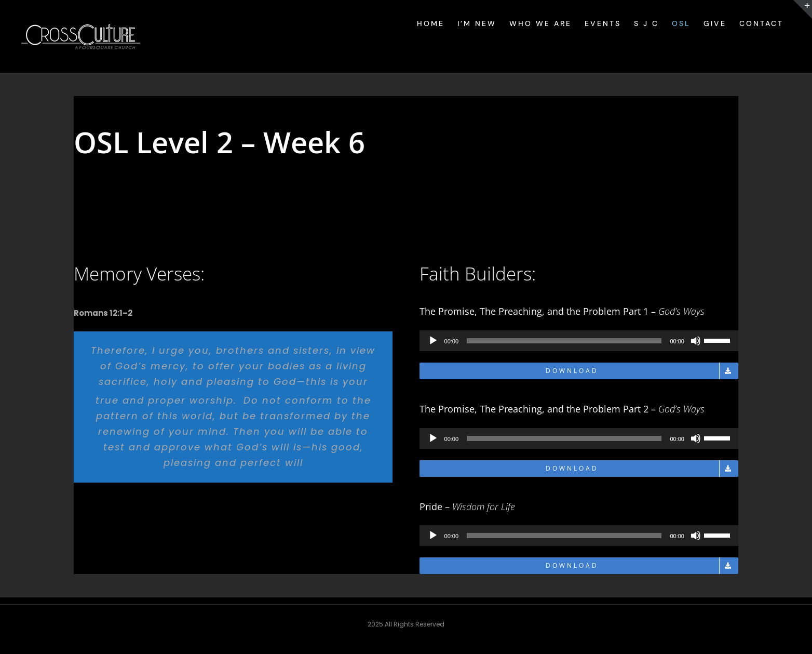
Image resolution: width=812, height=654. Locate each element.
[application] (579, 341)
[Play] (433, 341)
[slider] (564, 341)
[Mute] (696, 341)
